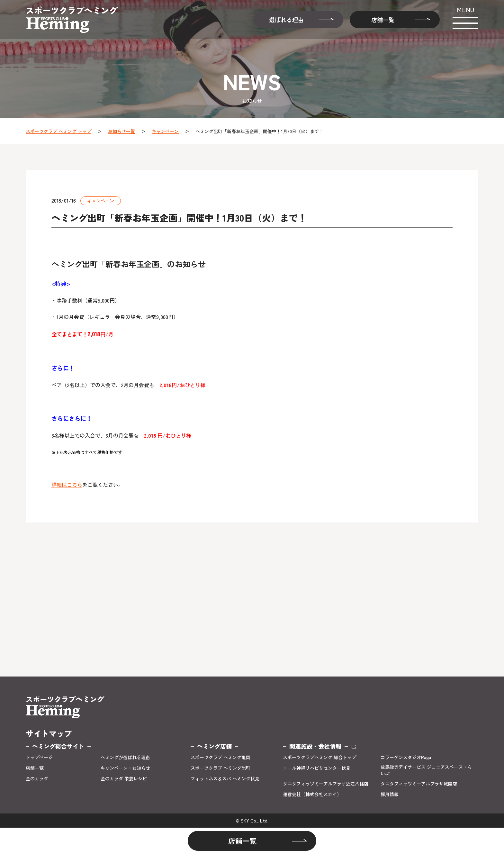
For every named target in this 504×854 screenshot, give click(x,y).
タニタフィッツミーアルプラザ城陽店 (419, 784)
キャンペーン (165, 131)
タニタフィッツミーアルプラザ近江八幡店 (326, 784)
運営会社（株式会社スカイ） (312, 794)
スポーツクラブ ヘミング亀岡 (221, 757)
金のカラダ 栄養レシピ (124, 779)
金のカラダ (37, 779)
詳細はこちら (67, 485)
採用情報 (390, 794)
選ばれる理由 (286, 20)
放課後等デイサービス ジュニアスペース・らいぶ (426, 770)
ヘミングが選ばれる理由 (125, 757)
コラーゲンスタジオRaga (406, 757)
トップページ (39, 757)
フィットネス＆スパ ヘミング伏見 (225, 779)
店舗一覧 (383, 20)
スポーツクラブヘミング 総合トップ (319, 757)
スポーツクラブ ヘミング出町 (221, 768)
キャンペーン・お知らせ (125, 768)
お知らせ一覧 (122, 131)
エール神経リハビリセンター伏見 (317, 768)
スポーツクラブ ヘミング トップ (59, 131)
